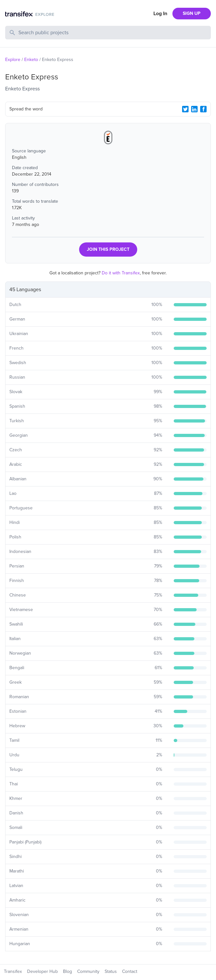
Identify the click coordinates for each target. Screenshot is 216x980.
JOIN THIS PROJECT (108, 249)
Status (111, 971)
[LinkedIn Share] (194, 109)
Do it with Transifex (121, 273)
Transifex (13, 971)
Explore (13, 60)
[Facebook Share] (203, 109)
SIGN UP (192, 13)
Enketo (31, 60)
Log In (160, 14)
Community (88, 971)
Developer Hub (42, 971)
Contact (130, 971)
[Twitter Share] (185, 109)
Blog (67, 971)
